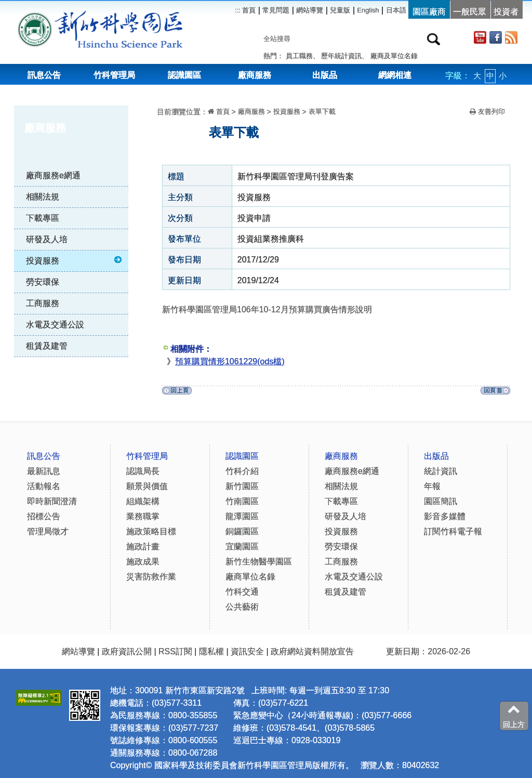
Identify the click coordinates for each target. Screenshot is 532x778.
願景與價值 (147, 486)
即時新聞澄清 (52, 501)
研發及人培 (47, 239)
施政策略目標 (151, 531)
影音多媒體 (445, 516)
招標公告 (44, 516)
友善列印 (487, 111)
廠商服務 (255, 75)
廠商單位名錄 (250, 577)
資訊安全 (247, 651)
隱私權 (211, 651)
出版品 (325, 75)
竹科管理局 (114, 75)
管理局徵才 (48, 531)
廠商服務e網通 (53, 175)
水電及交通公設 (55, 325)
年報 (432, 486)
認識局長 (143, 471)
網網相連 (395, 75)
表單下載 (322, 111)
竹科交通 (242, 592)
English (368, 10)
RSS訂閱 (175, 651)
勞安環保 (43, 282)
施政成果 (143, 562)
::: (136, 98)
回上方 (514, 716)
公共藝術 (242, 607)
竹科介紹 (242, 471)
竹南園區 (242, 501)
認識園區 (184, 75)
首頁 (248, 10)
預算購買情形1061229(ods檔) (230, 361)
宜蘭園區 (242, 546)
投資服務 (75, 260)
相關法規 (43, 197)
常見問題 (276, 10)
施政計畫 (143, 546)
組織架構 (143, 501)
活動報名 (44, 486)
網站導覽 (310, 10)
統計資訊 (441, 471)
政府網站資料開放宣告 (312, 651)
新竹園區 (242, 486)
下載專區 (43, 218)
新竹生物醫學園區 (259, 562)
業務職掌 (143, 516)
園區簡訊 (441, 501)
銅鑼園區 (242, 531)
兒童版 (340, 10)
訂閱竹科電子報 (453, 531)
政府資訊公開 (127, 651)
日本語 (396, 10)
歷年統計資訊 (341, 56)
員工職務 (299, 56)
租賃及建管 (47, 346)
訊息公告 (44, 75)
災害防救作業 (151, 577)
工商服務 (43, 303)
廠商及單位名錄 (394, 56)
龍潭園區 (242, 516)
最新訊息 (44, 471)
